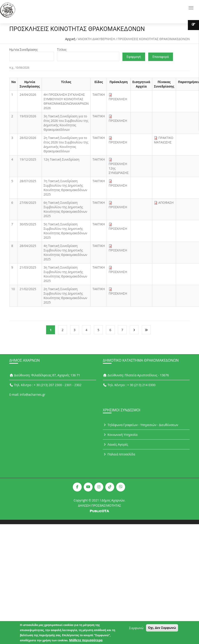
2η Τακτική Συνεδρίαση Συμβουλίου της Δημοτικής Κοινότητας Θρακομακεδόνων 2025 (65, 296)
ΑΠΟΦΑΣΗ (166, 203)
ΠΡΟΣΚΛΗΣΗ (118, 99)
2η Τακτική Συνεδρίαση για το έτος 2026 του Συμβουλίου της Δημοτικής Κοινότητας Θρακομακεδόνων (66, 144)
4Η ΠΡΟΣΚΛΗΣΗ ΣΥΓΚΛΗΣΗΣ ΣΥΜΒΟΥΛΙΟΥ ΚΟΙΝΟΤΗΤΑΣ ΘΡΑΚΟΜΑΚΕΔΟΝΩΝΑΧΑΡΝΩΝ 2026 (66, 101)
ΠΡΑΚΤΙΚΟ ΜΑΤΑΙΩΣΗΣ (164, 140)
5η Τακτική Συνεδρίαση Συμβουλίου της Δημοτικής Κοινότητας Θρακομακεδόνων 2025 (65, 231)
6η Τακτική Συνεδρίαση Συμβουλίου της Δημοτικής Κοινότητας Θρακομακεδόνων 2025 (65, 209)
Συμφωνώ (136, 629)
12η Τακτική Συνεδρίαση (62, 159)
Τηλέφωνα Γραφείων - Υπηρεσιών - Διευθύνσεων (140, 425)
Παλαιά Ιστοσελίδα (119, 454)
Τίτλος (62, 50)
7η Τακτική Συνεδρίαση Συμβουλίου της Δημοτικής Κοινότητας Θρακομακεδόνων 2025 (65, 188)
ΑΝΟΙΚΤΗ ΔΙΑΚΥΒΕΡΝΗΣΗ (97, 39)
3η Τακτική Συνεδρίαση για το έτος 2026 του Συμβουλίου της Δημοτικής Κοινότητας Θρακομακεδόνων (66, 123)
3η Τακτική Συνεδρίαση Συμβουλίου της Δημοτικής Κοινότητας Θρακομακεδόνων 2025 (65, 274)
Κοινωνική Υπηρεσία (120, 435)
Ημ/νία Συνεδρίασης (24, 50)
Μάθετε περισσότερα (86, 641)
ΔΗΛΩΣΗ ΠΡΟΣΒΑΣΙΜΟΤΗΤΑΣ (100, 505)
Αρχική (70, 39)
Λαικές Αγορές (116, 444)
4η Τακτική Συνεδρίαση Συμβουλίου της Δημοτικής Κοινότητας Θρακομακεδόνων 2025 (65, 252)
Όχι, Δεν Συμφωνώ (162, 628)
